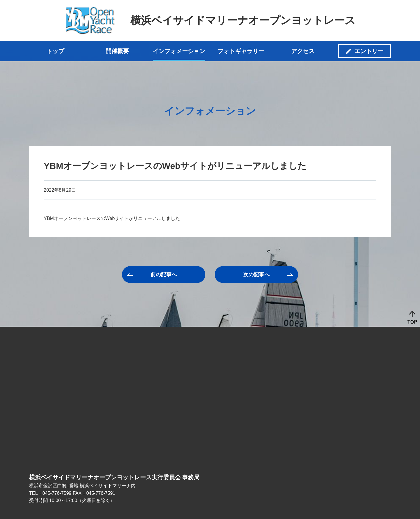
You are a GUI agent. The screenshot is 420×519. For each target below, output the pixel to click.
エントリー (369, 51)
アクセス (303, 51)
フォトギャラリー (241, 51)
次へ (256, 275)
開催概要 (117, 51)
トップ (55, 51)
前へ (164, 275)
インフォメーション (179, 51)
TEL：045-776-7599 (50, 493)
